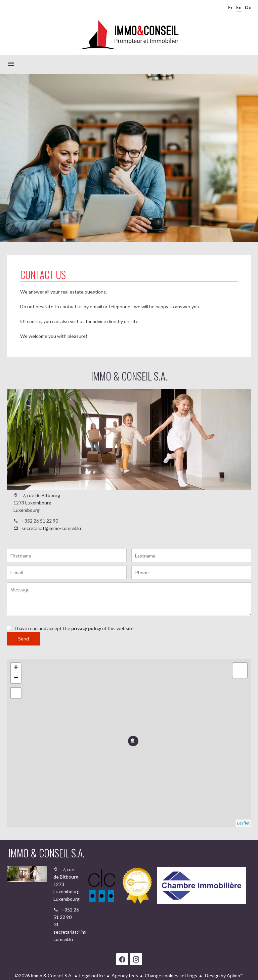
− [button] (16, 678)
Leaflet (243, 823)
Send (24, 639)
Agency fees (125, 975)
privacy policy (86, 628)
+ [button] (16, 668)
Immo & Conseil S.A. (129, 376)
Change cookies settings (171, 975)
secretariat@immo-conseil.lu (51, 528)
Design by (224, 975)
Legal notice (92, 975)
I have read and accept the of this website (74, 628)
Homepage (129, 35)
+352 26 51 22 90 (40, 521)
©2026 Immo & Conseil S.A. (44, 975)
